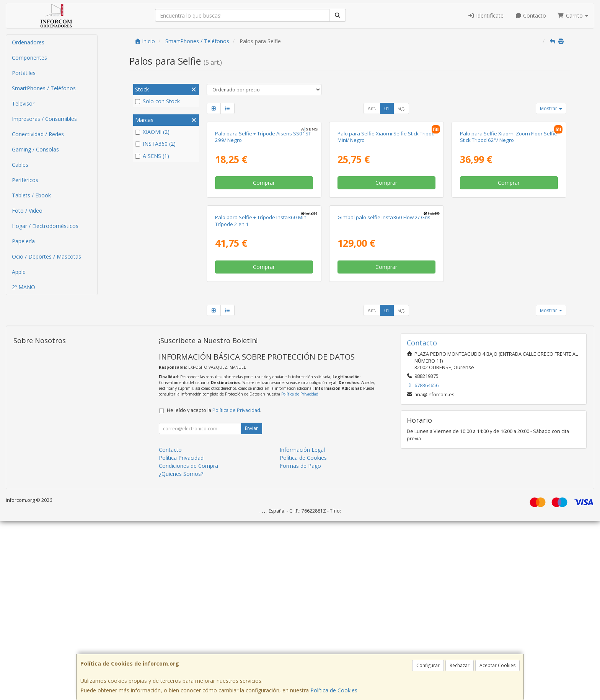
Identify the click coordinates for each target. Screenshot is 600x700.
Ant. (372, 108)
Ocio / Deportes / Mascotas (46, 256)
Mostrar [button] (551, 108)
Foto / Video (27, 211)
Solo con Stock (157, 101)
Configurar (428, 665)
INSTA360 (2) (155, 144)
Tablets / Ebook (31, 195)
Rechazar (460, 665)
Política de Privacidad (300, 573)
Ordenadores (28, 42)
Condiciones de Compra (188, 645)
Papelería (23, 241)
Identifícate (486, 15)
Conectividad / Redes (38, 134)
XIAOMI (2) (152, 132)
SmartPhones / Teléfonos (44, 88)
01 (387, 108)
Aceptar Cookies (497, 665)
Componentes (29, 58)
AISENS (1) (152, 156)
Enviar (251, 607)
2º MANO (24, 287)
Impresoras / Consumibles (44, 119)
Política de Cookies (334, 690)
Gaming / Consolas (35, 149)
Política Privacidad (181, 637)
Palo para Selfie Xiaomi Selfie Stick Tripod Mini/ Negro (386, 226)
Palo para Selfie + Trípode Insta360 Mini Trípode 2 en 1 (261, 400)
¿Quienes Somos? (181, 653)
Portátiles (24, 73)
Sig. (401, 108)
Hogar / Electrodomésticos (45, 226)
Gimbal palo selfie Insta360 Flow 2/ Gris (384, 396)
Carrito (573, 15)
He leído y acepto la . (214, 589)
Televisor (23, 103)
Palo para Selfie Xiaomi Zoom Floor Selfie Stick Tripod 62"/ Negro (509, 226)
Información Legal (302, 629)
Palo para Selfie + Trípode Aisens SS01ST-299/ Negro (264, 226)
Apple (19, 272)
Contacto (531, 15)
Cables (20, 165)
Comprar (264, 272)
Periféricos (25, 180)
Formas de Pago (300, 645)
